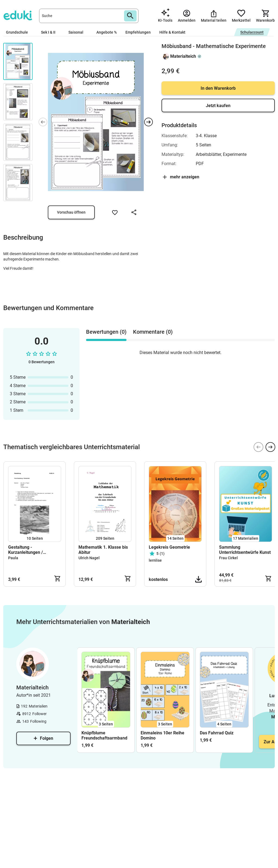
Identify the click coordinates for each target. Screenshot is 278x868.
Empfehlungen (138, 32)
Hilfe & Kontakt (172, 32)
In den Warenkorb (218, 88)
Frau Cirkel (228, 558)
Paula (13, 558)
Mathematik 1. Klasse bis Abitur (103, 550)
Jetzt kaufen (218, 106)
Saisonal (78, 32)
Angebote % (107, 32)
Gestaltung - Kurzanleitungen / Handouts (26, 550)
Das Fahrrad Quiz (217, 733)
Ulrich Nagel (89, 558)
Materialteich (183, 56)
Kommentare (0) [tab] (153, 332)
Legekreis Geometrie (169, 547)
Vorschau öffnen (71, 212)
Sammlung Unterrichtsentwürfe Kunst (245, 550)
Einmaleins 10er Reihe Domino (162, 735)
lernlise (155, 560)
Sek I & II (50, 32)
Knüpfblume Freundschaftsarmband (104, 735)
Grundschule (19, 32)
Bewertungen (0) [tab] (106, 332)
